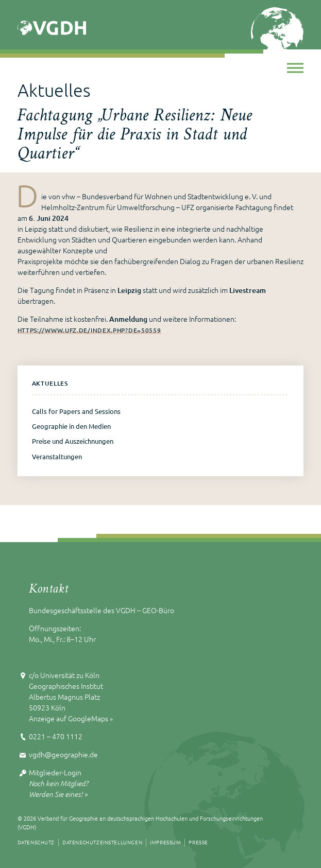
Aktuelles (50, 383)
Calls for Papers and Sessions (76, 411)
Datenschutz (36, 842)
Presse (198, 842)
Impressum (165, 842)
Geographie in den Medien (71, 426)
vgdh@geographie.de (63, 754)
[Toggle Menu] (295, 68)
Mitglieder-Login (55, 772)
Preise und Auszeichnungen (73, 441)
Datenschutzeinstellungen (102, 842)
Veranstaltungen (57, 456)
